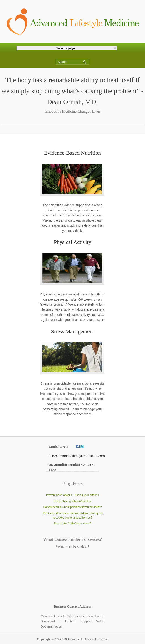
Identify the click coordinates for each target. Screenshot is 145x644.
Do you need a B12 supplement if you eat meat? (73, 507)
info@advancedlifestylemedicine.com (77, 456)
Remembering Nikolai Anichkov (72, 501)
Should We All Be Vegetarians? (72, 524)
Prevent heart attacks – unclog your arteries (72, 495)
